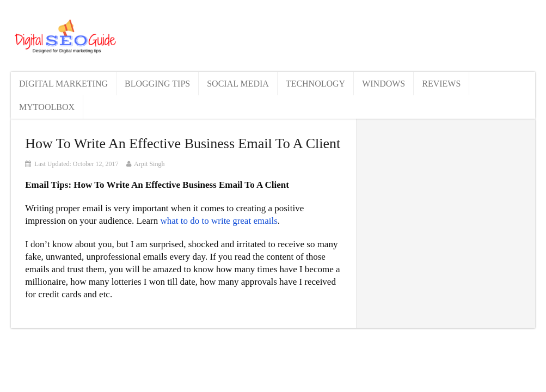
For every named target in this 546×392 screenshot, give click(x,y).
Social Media (238, 84)
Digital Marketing (63, 84)
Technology (315, 84)
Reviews (441, 84)
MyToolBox (47, 107)
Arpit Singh (149, 164)
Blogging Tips (157, 84)
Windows (384, 84)
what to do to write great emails (219, 221)
